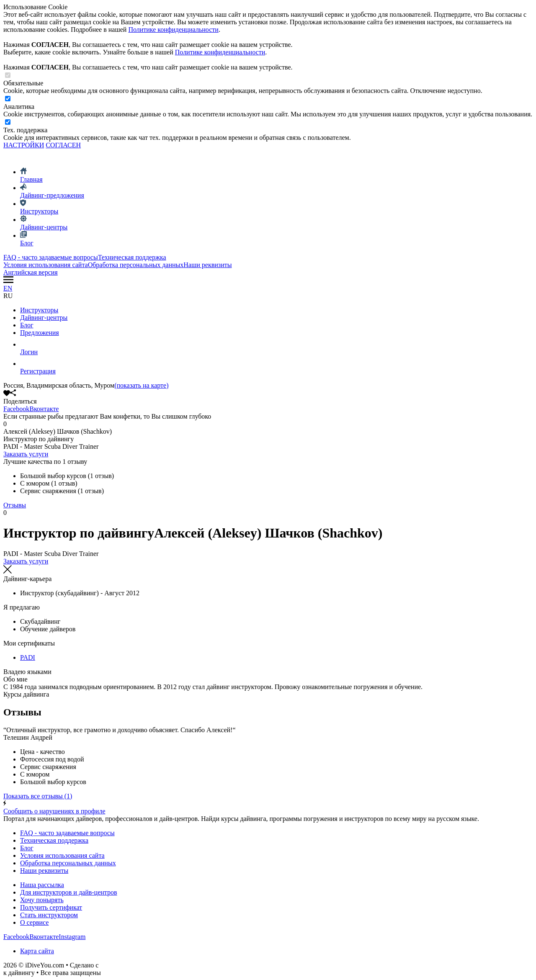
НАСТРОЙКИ (24, 145)
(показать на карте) (141, 385)
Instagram (72, 937)
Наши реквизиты (207, 265)
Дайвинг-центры (44, 318)
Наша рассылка (42, 885)
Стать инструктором (49, 915)
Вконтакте (44, 409)
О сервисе (34, 922)
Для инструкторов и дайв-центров (69, 892)
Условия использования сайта (46, 265)
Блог (27, 325)
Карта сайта (37, 951)
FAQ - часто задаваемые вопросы (51, 257)
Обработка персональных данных (136, 265)
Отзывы (15, 505)
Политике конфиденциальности (173, 30)
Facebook (16, 409)
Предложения (40, 333)
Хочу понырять (42, 900)
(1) (38, 796)
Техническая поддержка (132, 257)
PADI (28, 657)
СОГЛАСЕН (63, 145)
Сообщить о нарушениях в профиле (268, 807)
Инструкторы (39, 310)
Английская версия (31, 272)
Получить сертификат (51, 907)
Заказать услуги (26, 454)
